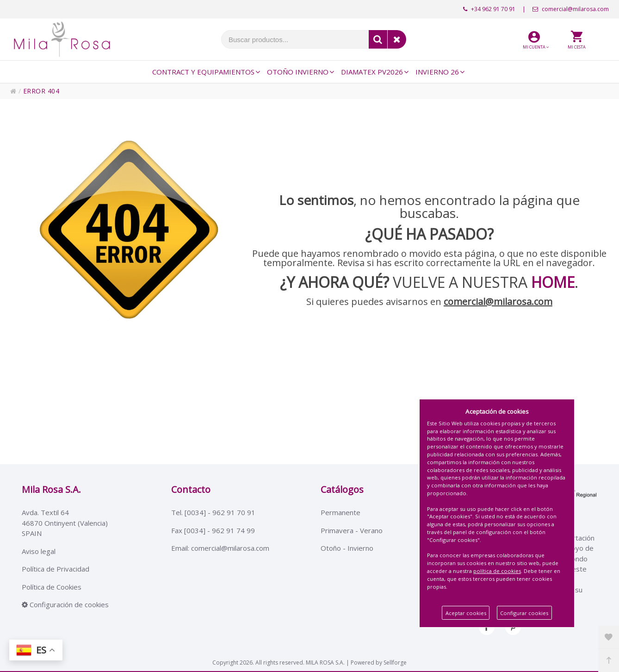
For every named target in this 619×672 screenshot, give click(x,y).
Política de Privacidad (56, 569)
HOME (553, 282)
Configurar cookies (524, 613)
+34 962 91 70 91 (489, 9)
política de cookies (497, 571)
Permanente (340, 512)
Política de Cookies (52, 587)
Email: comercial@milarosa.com (220, 548)
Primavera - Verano (352, 530)
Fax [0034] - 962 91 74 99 (213, 530)
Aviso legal (39, 551)
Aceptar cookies (466, 613)
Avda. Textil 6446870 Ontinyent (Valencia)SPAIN (65, 523)
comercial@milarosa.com (571, 9)
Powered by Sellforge (379, 663)
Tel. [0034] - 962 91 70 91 (213, 512)
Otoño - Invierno (347, 548)
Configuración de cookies (65, 604)
